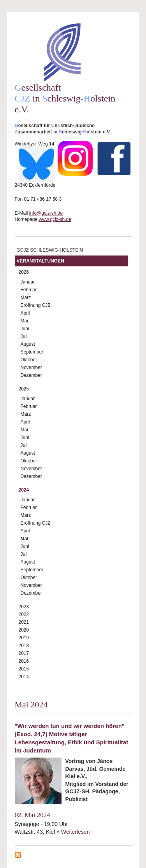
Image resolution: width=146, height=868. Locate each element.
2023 (24, 607)
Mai (24, 321)
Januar (28, 282)
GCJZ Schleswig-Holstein (50, 250)
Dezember (31, 375)
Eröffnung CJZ (36, 305)
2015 (24, 669)
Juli (24, 336)
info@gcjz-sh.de (46, 213)
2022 (24, 614)
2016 (24, 661)
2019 (24, 638)
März (26, 297)
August (28, 344)
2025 (24, 389)
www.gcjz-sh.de (55, 219)
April (25, 313)
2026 (24, 272)
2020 (24, 630)
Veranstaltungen (40, 261)
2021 (24, 622)
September (32, 352)
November (31, 367)
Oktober (29, 360)
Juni (25, 329)
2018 (24, 646)
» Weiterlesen (73, 832)
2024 (24, 490)
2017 (24, 653)
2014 (24, 677)
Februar (29, 290)
